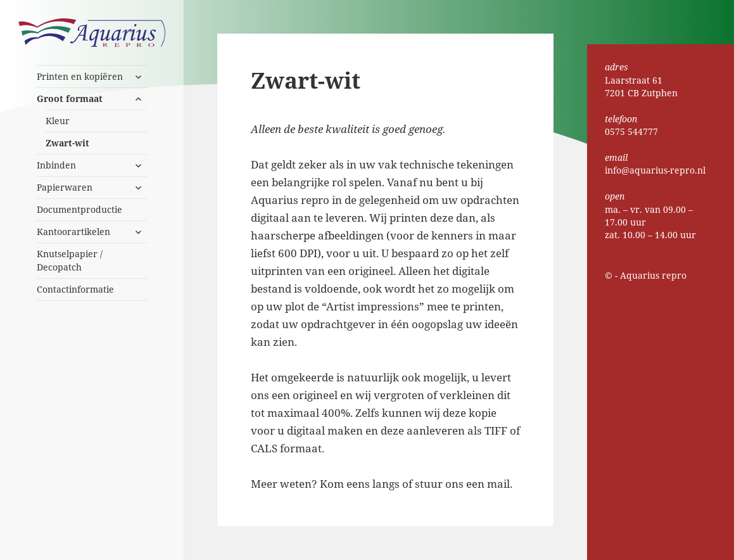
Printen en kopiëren (80, 76)
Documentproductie (79, 209)
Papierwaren (65, 187)
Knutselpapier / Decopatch (70, 260)
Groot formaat (70, 99)
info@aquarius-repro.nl (655, 170)
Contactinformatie (75, 289)
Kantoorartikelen (73, 232)
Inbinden (56, 165)
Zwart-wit (67, 143)
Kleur (58, 121)
